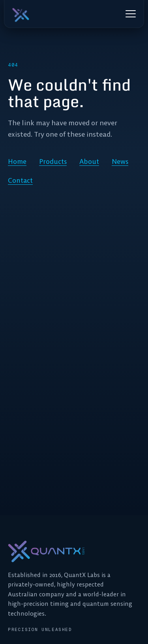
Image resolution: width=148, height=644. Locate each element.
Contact (20, 180)
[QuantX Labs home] (41, 14)
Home (17, 161)
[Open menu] (131, 14)
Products (53, 161)
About (89, 161)
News (120, 161)
